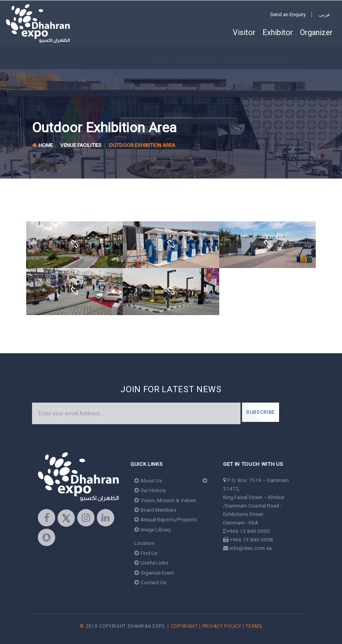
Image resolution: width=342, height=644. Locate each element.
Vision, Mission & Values (165, 500)
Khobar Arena (56, 59)
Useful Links (152, 563)
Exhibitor (278, 32)
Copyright (184, 626)
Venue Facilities (81, 145)
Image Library (153, 529)
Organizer (316, 32)
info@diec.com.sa (251, 548)
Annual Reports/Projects (166, 519)
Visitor (244, 32)
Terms (254, 626)
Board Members (156, 510)
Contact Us (151, 582)
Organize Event (155, 573)
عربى (325, 14)
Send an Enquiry (288, 14)
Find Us (146, 553)
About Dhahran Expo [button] (117, 59)
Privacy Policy (222, 626)
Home (19, 59)
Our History (150, 490)
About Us (148, 480)
